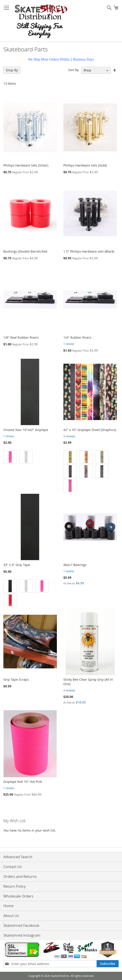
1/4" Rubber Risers (77, 337)
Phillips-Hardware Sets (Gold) (85, 165)
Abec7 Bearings (75, 565)
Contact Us (13, 867)
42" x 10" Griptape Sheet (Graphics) (90, 430)
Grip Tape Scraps (16, 679)
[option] (10, 457)
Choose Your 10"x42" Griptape (26, 430)
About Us (11, 916)
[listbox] (90, 472)
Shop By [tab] (12, 70)
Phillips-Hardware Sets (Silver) (26, 165)
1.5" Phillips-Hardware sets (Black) (89, 251)
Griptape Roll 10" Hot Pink (23, 782)
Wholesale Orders (18, 896)
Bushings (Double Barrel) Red (25, 251)
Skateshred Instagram (22, 935)
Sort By (73, 70)
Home (8, 906)
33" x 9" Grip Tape (17, 565)
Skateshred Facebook (21, 925)
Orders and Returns (20, 877)
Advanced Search (18, 857)
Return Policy (14, 886)
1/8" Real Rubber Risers (21, 337)
